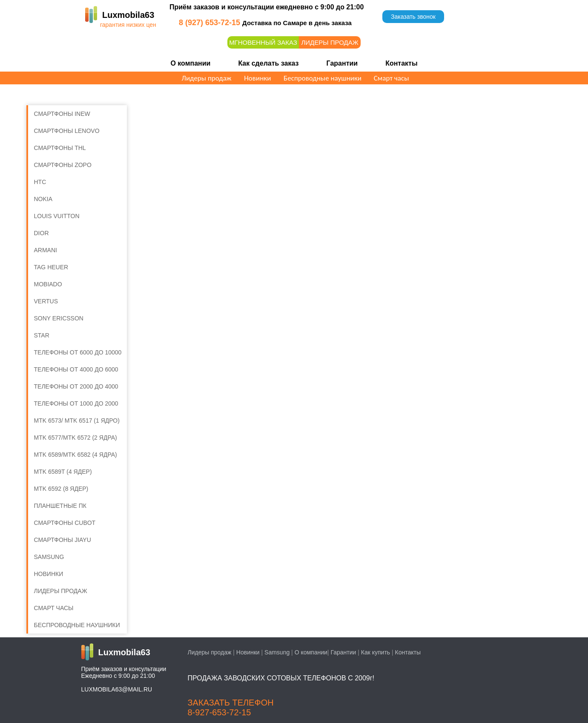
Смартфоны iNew (62, 114)
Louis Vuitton (57, 216)
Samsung (277, 652)
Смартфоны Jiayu (63, 540)
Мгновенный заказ (263, 42)
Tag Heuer (51, 267)
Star (42, 335)
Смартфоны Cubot (65, 523)
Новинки (257, 78)
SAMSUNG (49, 557)
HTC (40, 182)
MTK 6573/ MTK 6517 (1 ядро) (77, 421)
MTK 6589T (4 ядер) (63, 472)
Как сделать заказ (268, 63)
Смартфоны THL (60, 148)
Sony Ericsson (59, 318)
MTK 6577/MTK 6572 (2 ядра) (76, 438)
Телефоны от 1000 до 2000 (76, 403)
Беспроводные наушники (323, 78)
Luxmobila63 (128, 15)
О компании (190, 63)
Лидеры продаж (330, 42)
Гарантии (342, 63)
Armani (46, 250)
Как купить (376, 652)
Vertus (46, 301)
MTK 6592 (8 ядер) (61, 489)
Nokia (43, 199)
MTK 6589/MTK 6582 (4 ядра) (76, 455)
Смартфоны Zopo (63, 165)
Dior (42, 233)
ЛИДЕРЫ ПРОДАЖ (61, 591)
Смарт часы (392, 78)
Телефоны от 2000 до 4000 (76, 386)
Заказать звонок (413, 17)
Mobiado (48, 284)
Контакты (401, 63)
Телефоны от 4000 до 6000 (76, 369)
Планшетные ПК (60, 506)
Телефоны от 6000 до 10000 (78, 352)
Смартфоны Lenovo (67, 131)
